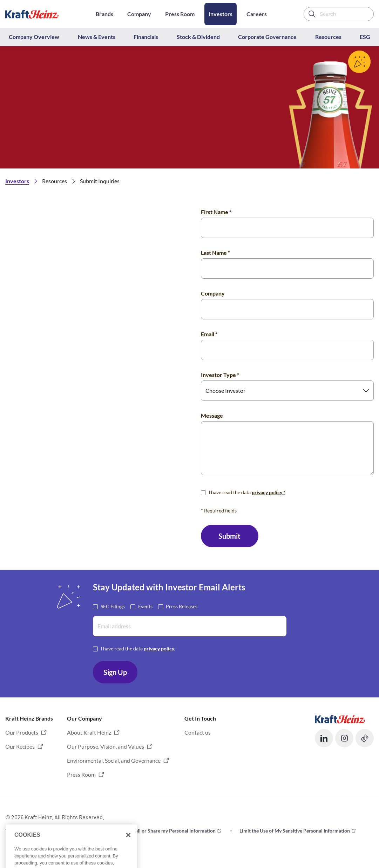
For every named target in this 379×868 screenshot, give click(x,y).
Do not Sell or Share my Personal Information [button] (166, 831)
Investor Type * (220, 375)
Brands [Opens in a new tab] (104, 14)
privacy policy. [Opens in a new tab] (159, 648)
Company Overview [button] (34, 37)
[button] (324, 738)
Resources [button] (328, 37)
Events (145, 606)
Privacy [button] (85, 831)
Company (213, 293)
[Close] (128, 847)
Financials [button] (146, 37)
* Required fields (219, 511)
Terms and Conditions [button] (29, 831)
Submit (229, 536)
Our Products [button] (22, 732)
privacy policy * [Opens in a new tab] (269, 492)
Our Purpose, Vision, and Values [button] (106, 746)
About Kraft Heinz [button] (89, 732)
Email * (209, 334)
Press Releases (182, 606)
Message (212, 415)
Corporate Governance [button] (267, 37)
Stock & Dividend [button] (198, 37)
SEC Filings (113, 606)
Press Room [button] (81, 774)
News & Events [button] (97, 37)
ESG (365, 37)
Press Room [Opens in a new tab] (180, 14)
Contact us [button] (198, 732)
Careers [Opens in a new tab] (257, 14)
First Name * (216, 212)
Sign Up (115, 672)
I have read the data (247, 492)
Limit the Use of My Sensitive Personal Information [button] (295, 831)
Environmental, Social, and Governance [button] (114, 760)
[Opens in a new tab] (340, 718)
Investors (221, 14)
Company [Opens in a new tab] (139, 14)
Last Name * (215, 253)
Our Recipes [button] (20, 746)
